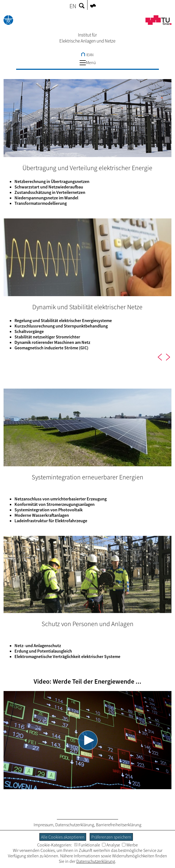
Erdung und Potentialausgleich (43, 651)
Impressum (43, 825)
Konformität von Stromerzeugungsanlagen (55, 504)
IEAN (87, 55)
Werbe (130, 845)
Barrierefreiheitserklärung (119, 825)
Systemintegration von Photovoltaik (49, 510)
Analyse (111, 845)
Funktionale (87, 845)
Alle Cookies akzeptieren (63, 837)
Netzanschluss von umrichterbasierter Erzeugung (61, 499)
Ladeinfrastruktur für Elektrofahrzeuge (51, 521)
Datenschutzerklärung (75, 825)
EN (73, 6)
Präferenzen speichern (111, 837)
